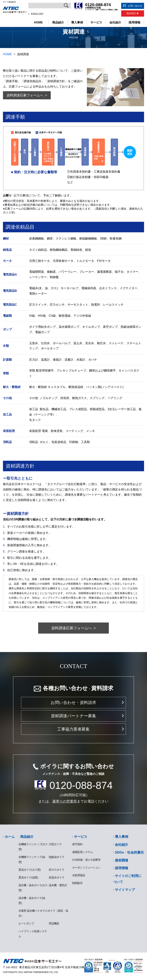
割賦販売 (77, 883)
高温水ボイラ (56, 877)
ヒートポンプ (26, 923)
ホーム (10, 837)
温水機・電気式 (58, 885)
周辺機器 (54, 923)
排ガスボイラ (56, 870)
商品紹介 (58, 22)
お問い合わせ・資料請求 (73, 703)
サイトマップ (125, 890)
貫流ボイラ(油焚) (28, 877)
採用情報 (134, 22)
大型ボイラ (55, 844)
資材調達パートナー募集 (73, 716)
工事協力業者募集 (73, 729)
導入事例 (77, 22)
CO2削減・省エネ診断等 (86, 860)
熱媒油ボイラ (56, 857)
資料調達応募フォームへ (25, 95)
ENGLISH (37, 14)
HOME (38, 22)
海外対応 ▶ (133, 13)
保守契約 (77, 844)
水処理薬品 (79, 875)
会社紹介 (115, 22)
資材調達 (122, 860)
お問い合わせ (135, 6)
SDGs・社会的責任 (129, 852)
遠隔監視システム (82, 852)
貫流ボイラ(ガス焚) (30, 870)
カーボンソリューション (86, 867)
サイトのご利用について (127, 879)
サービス (96, 22)
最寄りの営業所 (65, 801)
